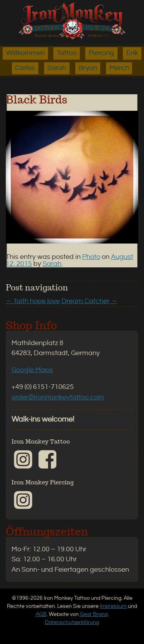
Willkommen (25, 53)
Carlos (25, 68)
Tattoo (67, 53)
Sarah (57, 68)
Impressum (113, 606)
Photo (91, 257)
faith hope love (33, 301)
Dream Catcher (90, 301)
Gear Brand (94, 614)
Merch (119, 68)
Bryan (88, 68)
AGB (41, 614)
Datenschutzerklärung (72, 622)
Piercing (101, 53)
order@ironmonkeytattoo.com (58, 397)
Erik (132, 53)
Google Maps (32, 370)
